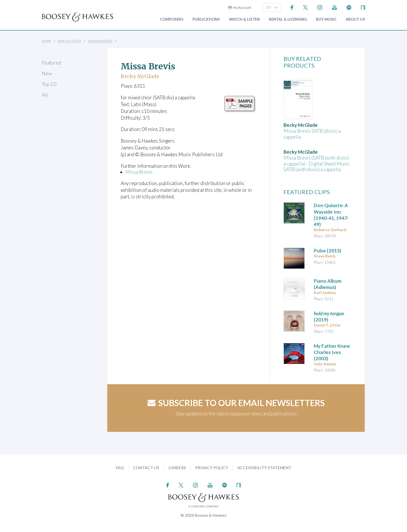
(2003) (332, 352)
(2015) (327, 251)
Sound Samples (100, 41)
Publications (206, 19)
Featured (52, 63)
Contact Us (146, 468)
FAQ (120, 468)
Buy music (326, 19)
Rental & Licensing (288, 19)
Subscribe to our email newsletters (236, 403)
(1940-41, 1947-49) (331, 215)
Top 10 (49, 84)
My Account (240, 7)
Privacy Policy (212, 468)
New (47, 73)
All (45, 95)
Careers (177, 468)
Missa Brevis (139, 172)
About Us (355, 19)
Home (46, 41)
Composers (172, 19)
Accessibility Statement (264, 468)
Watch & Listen (244, 19)
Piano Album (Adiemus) (328, 284)
